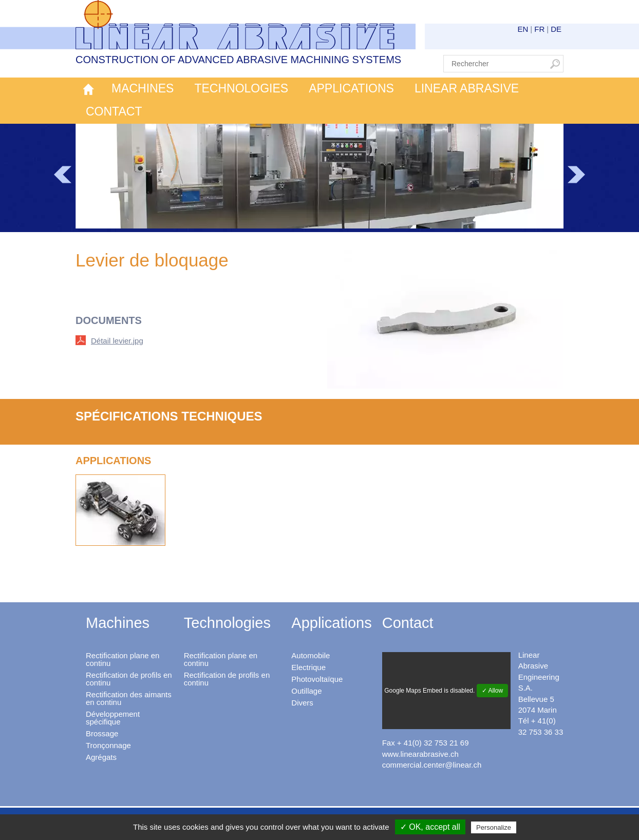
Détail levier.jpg (117, 341)
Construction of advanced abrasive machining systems (238, 60)
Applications (351, 88)
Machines (143, 88)
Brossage (102, 733)
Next (576, 175)
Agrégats (101, 757)
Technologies (241, 88)
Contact (114, 111)
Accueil (88, 89)
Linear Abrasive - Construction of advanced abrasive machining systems (246, 25)
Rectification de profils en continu (129, 679)
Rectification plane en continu (123, 659)
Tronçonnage (108, 745)
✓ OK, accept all (430, 827)
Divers (302, 703)
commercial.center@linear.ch (432, 765)
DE (556, 29)
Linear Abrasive (467, 88)
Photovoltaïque (317, 679)
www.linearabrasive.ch (420, 754)
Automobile (311, 655)
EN (523, 29)
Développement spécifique (113, 718)
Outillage (306, 691)
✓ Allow (492, 691)
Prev (63, 175)
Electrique (308, 667)
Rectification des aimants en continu (129, 698)
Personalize (494, 827)
